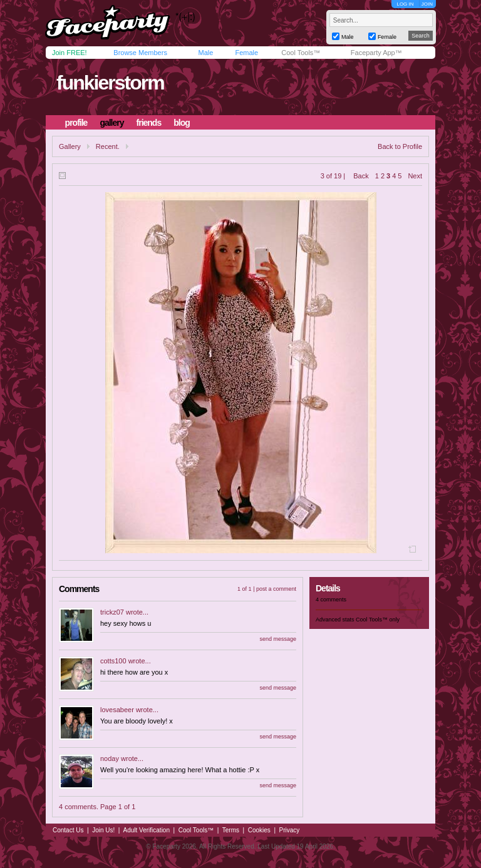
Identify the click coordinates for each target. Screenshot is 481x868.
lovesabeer (117, 710)
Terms (231, 830)
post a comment (276, 589)
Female (246, 53)
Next (415, 176)
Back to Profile (400, 146)
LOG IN (405, 4)
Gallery (70, 146)
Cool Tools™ (301, 53)
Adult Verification (146, 830)
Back (361, 176)
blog (182, 123)
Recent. (108, 146)
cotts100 (113, 661)
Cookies (259, 830)
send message (278, 639)
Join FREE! (70, 53)
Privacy (290, 830)
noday (110, 758)
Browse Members (140, 53)
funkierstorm (110, 83)
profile (76, 123)
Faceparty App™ (376, 53)
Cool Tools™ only (378, 620)
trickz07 (112, 612)
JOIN (427, 4)
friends (149, 123)
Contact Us (68, 830)
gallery (111, 123)
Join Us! (103, 830)
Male (205, 53)
